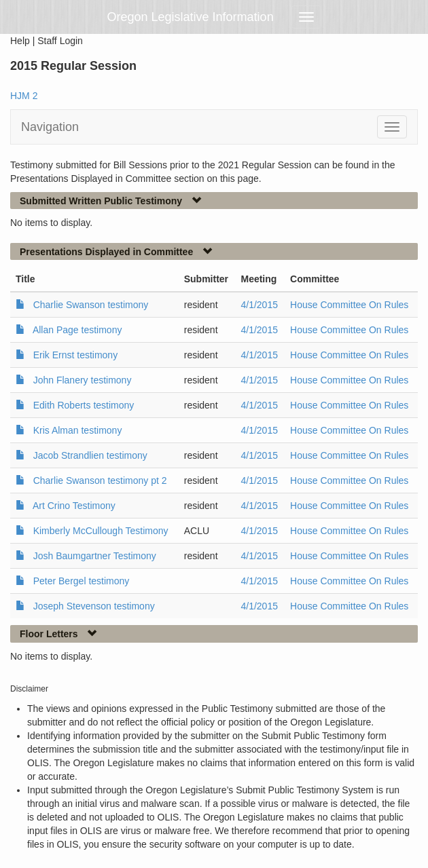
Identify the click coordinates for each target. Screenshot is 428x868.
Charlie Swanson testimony (91, 305)
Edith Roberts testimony (84, 405)
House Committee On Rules (349, 305)
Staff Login (60, 41)
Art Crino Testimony (74, 506)
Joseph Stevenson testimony (94, 606)
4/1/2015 (259, 305)
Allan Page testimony (77, 330)
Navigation (50, 127)
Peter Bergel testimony (82, 581)
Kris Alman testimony (78, 430)
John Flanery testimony (83, 380)
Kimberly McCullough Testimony (101, 531)
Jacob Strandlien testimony (90, 455)
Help (20, 41)
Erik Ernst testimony (75, 355)
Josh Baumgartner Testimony (95, 556)
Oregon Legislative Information (191, 17)
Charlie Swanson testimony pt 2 (100, 480)
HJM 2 (24, 96)
